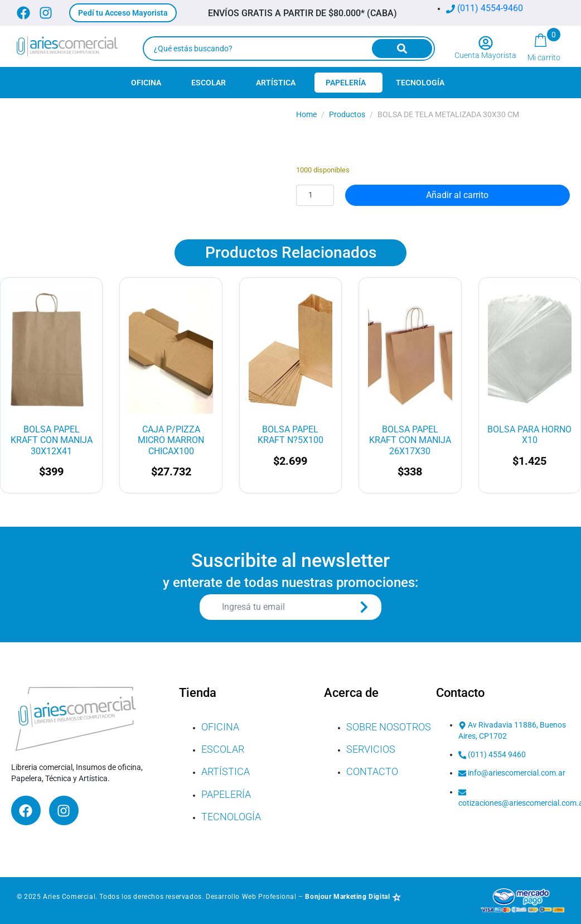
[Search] (402, 49)
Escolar (209, 83)
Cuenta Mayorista (485, 55)
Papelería (346, 83)
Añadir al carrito (457, 195)
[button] (123, 13)
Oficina (146, 83)
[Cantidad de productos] (315, 195)
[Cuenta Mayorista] (486, 43)
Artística (276, 83)
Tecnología (420, 83)
